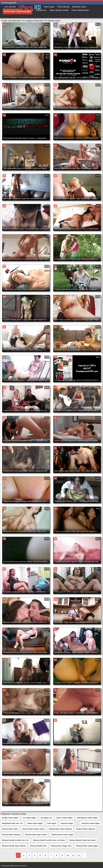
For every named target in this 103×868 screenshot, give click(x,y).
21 (79, 855)
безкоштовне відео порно (36, 835)
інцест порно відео (65, 818)
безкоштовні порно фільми (60, 829)
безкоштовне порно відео (62, 835)
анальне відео (67, 823)
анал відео (52, 823)
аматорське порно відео (87, 818)
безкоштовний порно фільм (14, 846)
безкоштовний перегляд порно (82, 840)
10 (68, 855)
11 (73, 855)
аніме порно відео (35, 823)
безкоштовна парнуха (86, 829)
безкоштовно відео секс (61, 846)
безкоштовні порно (10, 829)
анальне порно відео (91, 823)
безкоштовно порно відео (87, 846)
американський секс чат (12, 823)
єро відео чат (46, 818)
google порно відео (10, 818)
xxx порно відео (30, 818)
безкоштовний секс (38, 846)
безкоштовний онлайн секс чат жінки (49, 840)
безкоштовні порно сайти (33, 829)
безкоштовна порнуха (11, 835)
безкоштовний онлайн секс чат (15, 840)
